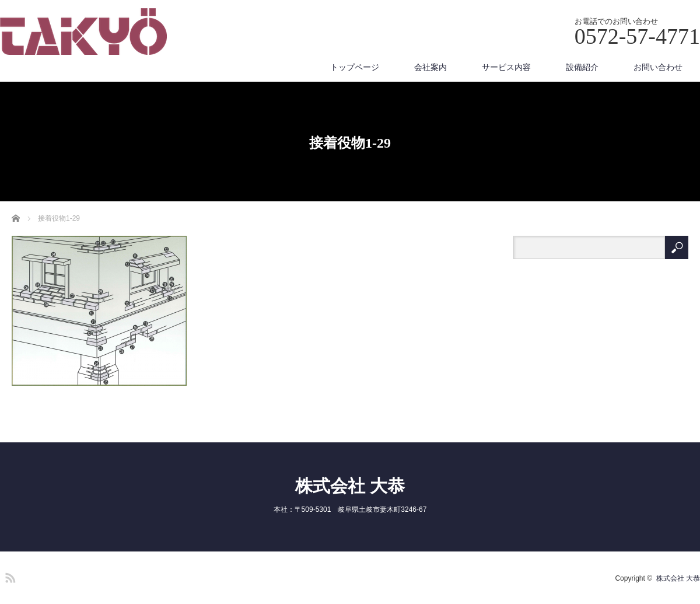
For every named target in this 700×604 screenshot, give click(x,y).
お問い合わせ (658, 67)
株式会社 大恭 (350, 486)
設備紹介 (582, 67)
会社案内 (430, 67)
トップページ (355, 67)
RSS (9, 576)
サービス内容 (506, 67)
